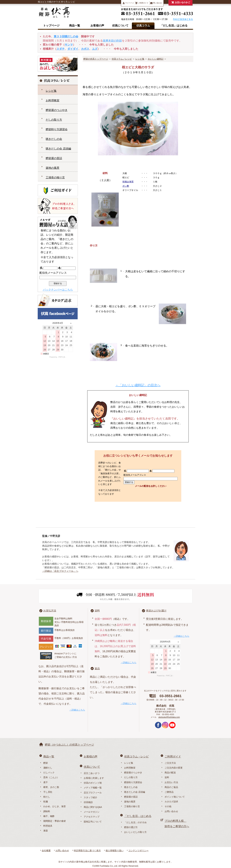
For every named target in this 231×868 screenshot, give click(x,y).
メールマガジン (92, 812)
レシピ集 (140, 59)
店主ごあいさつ (92, 773)
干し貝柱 (48, 792)
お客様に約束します (94, 778)
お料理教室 (53, 101)
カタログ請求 (171, 802)
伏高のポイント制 (93, 783)
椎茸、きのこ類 (51, 787)
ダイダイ (73, 49)
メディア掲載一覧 (93, 788)
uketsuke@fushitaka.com (169, 717)
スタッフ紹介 (90, 797)
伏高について (120, 26)
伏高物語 (88, 802)
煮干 (46, 782)
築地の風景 (53, 168)
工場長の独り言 (55, 178)
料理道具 (48, 826)
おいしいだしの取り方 (135, 832)
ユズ (95, 49)
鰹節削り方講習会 (57, 129)
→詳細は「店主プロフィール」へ (60, 571)
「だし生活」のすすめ (135, 822)
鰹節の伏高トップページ (96, 59)
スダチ (61, 49)
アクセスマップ (92, 817)
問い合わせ (156, 3)
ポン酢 (126, 186)
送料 (97, 611)
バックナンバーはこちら (58, 290)
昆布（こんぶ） (51, 777)
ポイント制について (175, 797)
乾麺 (46, 802)
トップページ (51, 26)
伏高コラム (143, 26)
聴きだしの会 (54, 139)
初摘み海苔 (128, 182)
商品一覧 (75, 26)
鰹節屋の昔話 (54, 158)
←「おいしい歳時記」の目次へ (138, 385)
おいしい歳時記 (156, 59)
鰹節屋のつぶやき (57, 110)
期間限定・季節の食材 (55, 821)
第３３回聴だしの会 (66, 37)
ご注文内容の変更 (174, 768)
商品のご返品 (171, 787)
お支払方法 (50, 611)
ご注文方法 (170, 763)
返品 (97, 668)
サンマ (69, 45)
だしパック (49, 773)
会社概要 (46, 851)
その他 (168, 806)
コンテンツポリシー (138, 851)
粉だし (47, 797)
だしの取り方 (54, 120)
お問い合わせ (171, 811)
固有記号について (93, 822)
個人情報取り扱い (115, 851)
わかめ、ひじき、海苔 (55, 806)
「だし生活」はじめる (174, 26)
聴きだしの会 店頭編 (58, 149)
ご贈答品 (169, 792)
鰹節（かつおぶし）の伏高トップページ (69, 745)
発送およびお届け (156, 611)
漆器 (46, 831)
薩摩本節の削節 (112, 41)
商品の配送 (170, 773)
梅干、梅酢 (49, 816)
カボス (85, 49)
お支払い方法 (171, 782)
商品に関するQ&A (93, 807)
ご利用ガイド (142, 3)
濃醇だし (48, 768)
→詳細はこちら (77, 710)
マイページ (128, 3)
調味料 (47, 811)
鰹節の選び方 (131, 827)
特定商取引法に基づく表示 (87, 851)
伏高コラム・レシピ (136, 757)
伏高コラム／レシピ (122, 59)
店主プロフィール (93, 793)
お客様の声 (97, 26)
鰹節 (46, 763)
